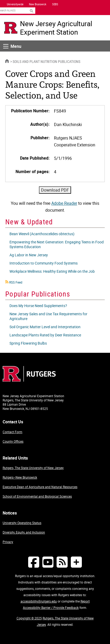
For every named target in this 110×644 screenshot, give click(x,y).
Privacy (8, 542)
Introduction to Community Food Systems (44, 263)
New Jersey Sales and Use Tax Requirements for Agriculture (48, 316)
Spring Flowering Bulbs (28, 343)
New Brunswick (38, 4)
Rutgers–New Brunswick (20, 477)
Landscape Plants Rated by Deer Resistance (45, 335)
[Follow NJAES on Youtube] (48, 562)
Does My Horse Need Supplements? (38, 306)
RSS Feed (16, 282)
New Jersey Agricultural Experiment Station (56, 28)
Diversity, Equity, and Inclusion (24, 532)
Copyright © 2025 (29, 618)
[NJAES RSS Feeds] (62, 562)
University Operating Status (22, 523)
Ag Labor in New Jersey (29, 255)
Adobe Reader (64, 203)
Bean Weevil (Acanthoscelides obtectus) (42, 234)
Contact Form (12, 432)
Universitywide (15, 4)
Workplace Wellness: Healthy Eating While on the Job (52, 271)
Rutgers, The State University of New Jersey (33, 468)
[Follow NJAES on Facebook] (34, 562)
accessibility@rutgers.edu (39, 601)
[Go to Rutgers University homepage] (11, 28)
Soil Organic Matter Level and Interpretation (45, 327)
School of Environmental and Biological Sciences (37, 496)
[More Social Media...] (76, 562)
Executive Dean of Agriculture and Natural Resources (40, 487)
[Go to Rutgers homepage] (29, 380)
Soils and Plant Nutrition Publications (46, 61)
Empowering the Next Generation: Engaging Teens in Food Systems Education (57, 244)
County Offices (13, 441)
